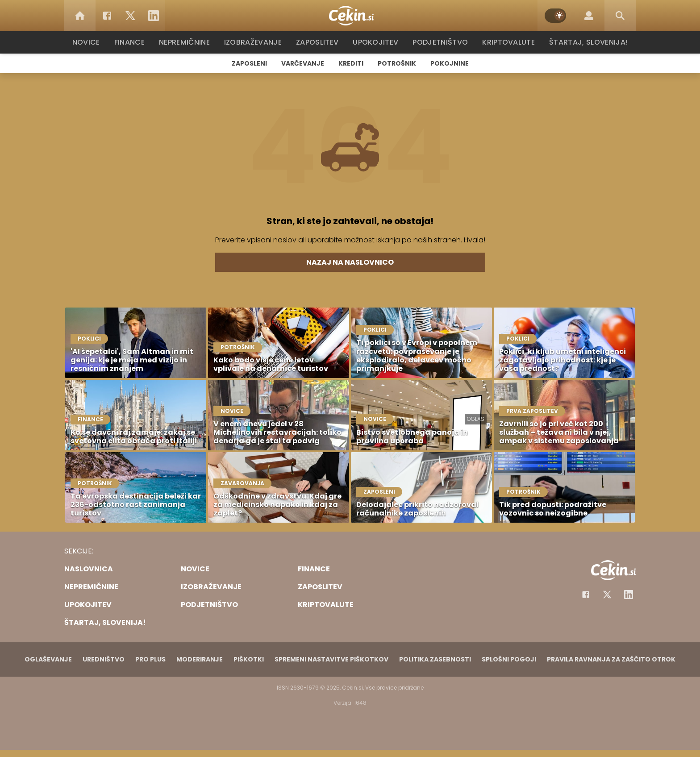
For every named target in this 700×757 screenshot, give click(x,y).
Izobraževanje (257, 42)
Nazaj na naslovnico (350, 262)
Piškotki (249, 659)
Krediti (351, 63)
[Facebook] (107, 16)
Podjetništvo (440, 42)
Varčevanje (303, 63)
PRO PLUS (150, 659)
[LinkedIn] (154, 16)
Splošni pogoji (509, 659)
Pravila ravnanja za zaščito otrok (611, 659)
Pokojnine (450, 63)
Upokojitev (377, 42)
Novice (91, 42)
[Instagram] (629, 595)
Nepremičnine (189, 42)
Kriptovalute (507, 42)
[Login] (589, 16)
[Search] (620, 16)
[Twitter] (130, 16)
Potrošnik (397, 63)
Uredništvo (104, 659)
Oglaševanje (48, 659)
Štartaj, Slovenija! (585, 42)
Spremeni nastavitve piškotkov (331, 659)
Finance (134, 42)
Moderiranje (200, 659)
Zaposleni (249, 63)
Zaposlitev (320, 42)
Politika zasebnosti (435, 659)
